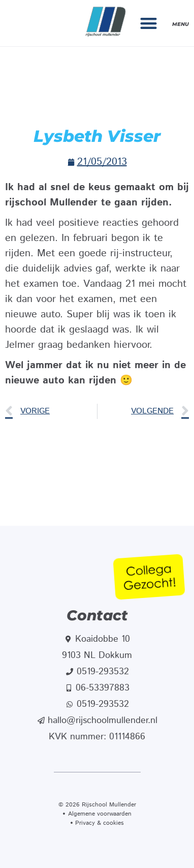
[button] (149, 23)
